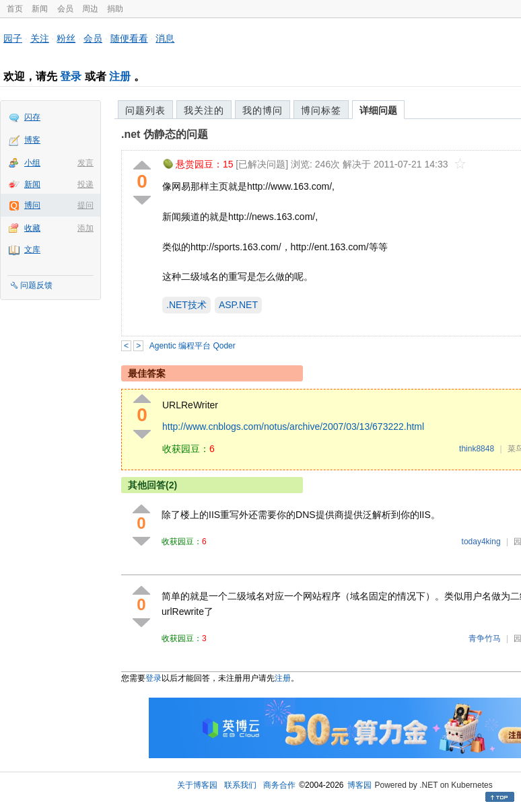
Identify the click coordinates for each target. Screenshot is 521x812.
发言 (85, 163)
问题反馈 (36, 285)
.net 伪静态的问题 (165, 134)
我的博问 (263, 110)
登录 (71, 76)
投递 (85, 184)
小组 (32, 163)
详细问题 (378, 110)
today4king (481, 542)
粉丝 (66, 38)
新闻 (40, 9)
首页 (15, 9)
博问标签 (321, 110)
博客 (32, 140)
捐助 (115, 9)
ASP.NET (238, 305)
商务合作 (279, 785)
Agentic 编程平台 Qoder (193, 346)
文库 (32, 250)
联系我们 (240, 785)
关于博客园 (197, 785)
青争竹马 (485, 638)
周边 (90, 9)
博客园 (359, 785)
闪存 (32, 117)
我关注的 (204, 110)
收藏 (32, 228)
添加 (85, 228)
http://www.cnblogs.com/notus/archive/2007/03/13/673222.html (293, 427)
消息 (165, 38)
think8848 (477, 449)
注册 (120, 76)
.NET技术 (186, 305)
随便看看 (129, 38)
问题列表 (145, 110)
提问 (85, 205)
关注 (40, 38)
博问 (32, 205)
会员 (65, 9)
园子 (13, 38)
